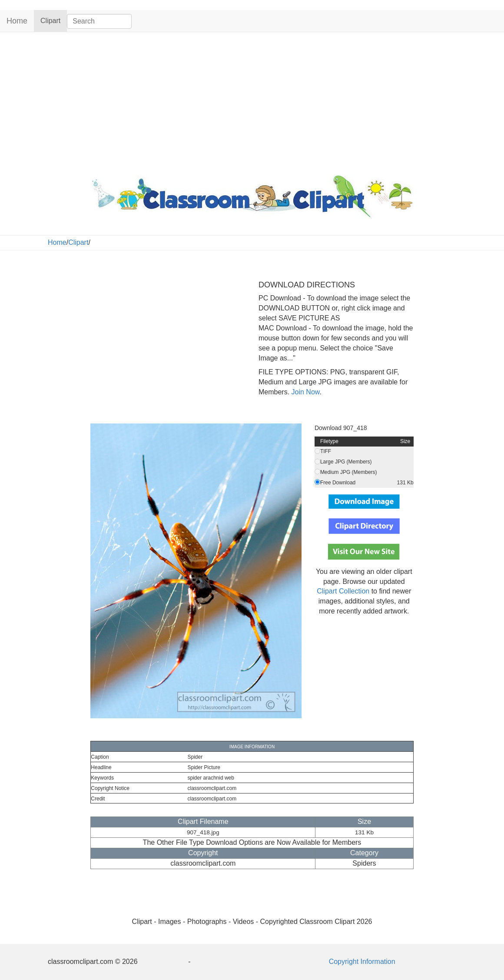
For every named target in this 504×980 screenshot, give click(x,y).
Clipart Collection (343, 591)
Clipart (54, 20)
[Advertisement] (252, 102)
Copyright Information (362, 962)
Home (17, 21)
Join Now (304, 392)
